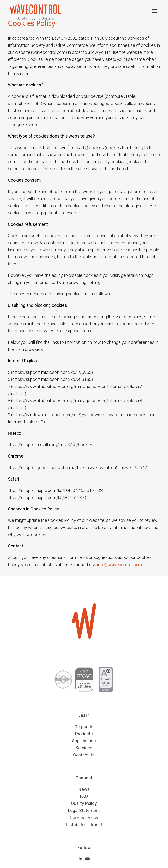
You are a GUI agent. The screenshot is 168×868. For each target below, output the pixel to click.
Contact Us (84, 755)
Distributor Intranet (84, 825)
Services (84, 748)
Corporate (84, 727)
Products (84, 734)
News (84, 789)
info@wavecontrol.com (120, 564)
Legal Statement (84, 810)
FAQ (84, 796)
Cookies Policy (84, 817)
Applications (84, 741)
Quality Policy (84, 803)
